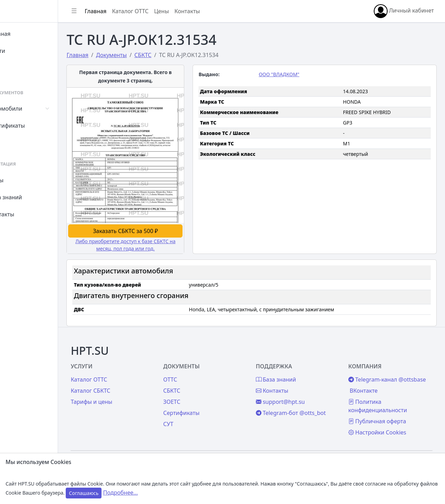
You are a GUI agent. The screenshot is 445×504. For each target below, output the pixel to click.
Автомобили (31, 109)
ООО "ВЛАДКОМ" (294, 74)
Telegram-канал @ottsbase (380, 368)
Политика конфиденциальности (385, 399)
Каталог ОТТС (161, 11)
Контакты (27, 214)
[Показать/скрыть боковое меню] (105, 11)
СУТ (19, 143)
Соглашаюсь (84, 493)
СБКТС (195, 375)
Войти (22, 51)
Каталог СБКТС (121, 375)
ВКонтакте (371, 383)
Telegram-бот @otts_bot (306, 397)
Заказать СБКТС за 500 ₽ (151, 216)
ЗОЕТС (195, 386)
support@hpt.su (296, 386)
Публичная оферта (385, 414)
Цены (21, 180)
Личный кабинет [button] (404, 11)
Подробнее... (121, 493)
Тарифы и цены (122, 386)
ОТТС (193, 364)
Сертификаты (32, 126)
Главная (25, 34)
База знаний (31, 197)
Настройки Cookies (385, 425)
